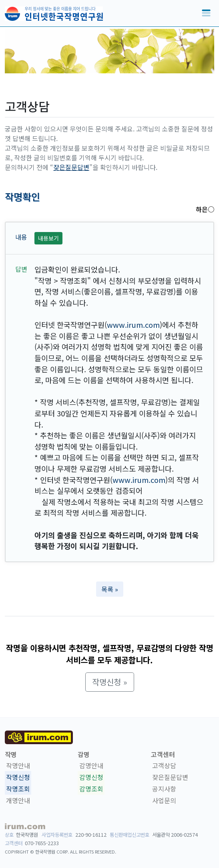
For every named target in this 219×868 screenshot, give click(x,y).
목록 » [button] (110, 589)
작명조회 (18, 789)
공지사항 (164, 789)
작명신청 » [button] (110, 682)
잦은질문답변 (71, 167)
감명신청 (91, 777)
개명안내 (18, 800)
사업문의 (164, 800)
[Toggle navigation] (206, 13)
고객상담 (164, 766)
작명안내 (18, 766)
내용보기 (48, 238)
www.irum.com (133, 325)
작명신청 (18, 777)
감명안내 (91, 766)
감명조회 (91, 789)
